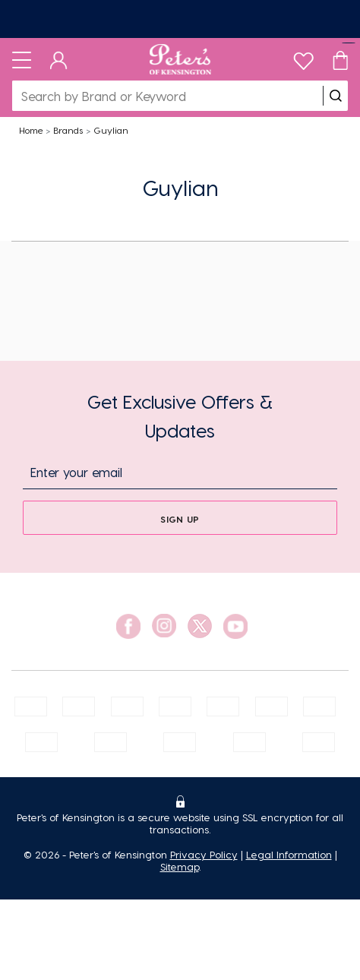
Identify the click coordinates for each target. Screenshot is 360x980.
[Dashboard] (59, 59)
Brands (68, 130)
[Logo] (180, 59)
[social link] (128, 626)
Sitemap (180, 866)
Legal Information (289, 854)
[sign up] (180, 518)
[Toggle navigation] (22, 59)
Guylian (111, 130)
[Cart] (340, 59)
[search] (336, 96)
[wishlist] (303, 57)
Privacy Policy (204, 854)
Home (31, 130)
